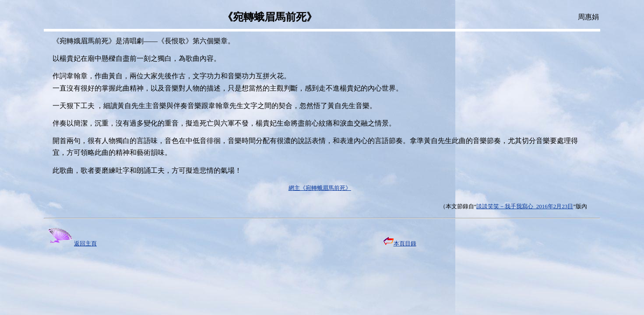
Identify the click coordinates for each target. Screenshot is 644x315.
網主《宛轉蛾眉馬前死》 (320, 188)
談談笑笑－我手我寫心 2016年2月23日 (525, 206)
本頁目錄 (400, 243)
